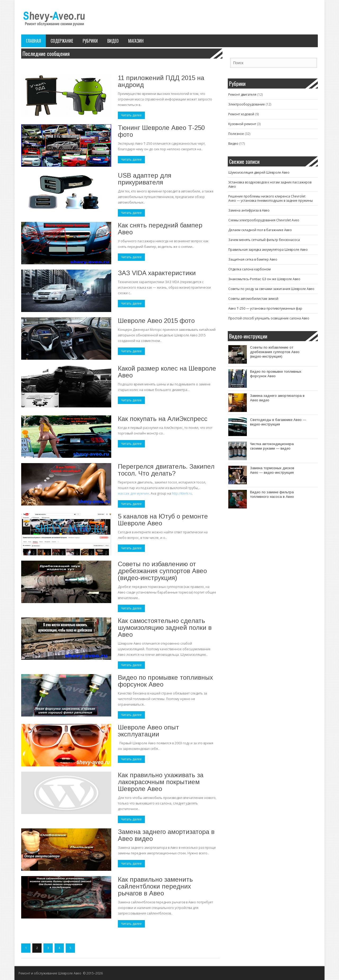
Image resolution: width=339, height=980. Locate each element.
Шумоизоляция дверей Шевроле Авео (259, 172)
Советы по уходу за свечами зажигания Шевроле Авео (271, 289)
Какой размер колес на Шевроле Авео (167, 372)
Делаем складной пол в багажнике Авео (260, 230)
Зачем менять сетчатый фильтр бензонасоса (264, 240)
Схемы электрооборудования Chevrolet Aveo (264, 220)
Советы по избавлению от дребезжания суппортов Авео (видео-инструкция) (162, 571)
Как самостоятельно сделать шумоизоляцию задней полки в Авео (165, 628)
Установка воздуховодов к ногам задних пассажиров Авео (270, 184)
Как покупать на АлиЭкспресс (163, 419)
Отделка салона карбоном (249, 269)
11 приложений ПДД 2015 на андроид (161, 81)
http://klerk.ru (182, 493)
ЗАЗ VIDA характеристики (157, 273)
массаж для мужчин (133, 493)
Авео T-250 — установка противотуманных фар (265, 308)
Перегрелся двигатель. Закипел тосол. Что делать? (166, 470)
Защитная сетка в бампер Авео (253, 259)
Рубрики (90, 41)
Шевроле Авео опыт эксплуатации (148, 731)
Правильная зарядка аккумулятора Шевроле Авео (268, 250)
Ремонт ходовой (241, 114)
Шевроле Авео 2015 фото (156, 321)
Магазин (136, 41)
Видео (113, 41)
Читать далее (131, 115)
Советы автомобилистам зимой (253, 299)
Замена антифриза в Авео (249, 210)
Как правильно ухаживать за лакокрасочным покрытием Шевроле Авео (161, 782)
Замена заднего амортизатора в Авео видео (166, 835)
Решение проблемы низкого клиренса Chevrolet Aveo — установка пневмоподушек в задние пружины (271, 198)
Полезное (236, 134)
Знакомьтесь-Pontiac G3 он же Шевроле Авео (264, 279)
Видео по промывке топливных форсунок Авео (165, 681)
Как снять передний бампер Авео (160, 229)
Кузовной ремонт (242, 124)
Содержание (62, 41)
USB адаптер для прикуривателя (145, 179)
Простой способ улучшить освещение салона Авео (269, 318)
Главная (34, 41)
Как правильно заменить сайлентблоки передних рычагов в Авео (155, 886)
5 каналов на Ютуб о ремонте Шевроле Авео (163, 520)
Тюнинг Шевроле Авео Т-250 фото (161, 131)
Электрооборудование (247, 104)
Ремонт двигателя (242, 95)
